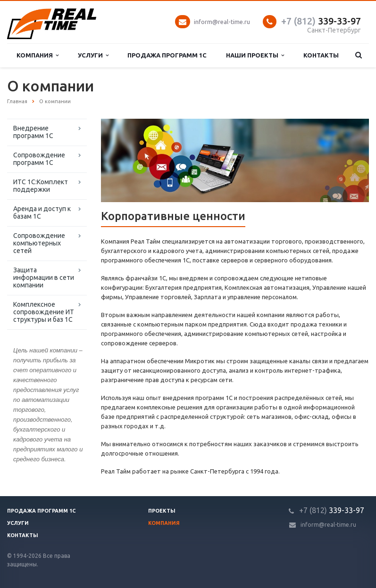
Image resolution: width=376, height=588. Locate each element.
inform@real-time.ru (222, 22)
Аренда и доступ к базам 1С (42, 212)
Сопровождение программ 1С (39, 159)
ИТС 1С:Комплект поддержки (41, 186)
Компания (38, 55)
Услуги (93, 55)
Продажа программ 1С (167, 55)
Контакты (321, 55)
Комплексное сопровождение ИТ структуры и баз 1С (44, 312)
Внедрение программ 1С (33, 132)
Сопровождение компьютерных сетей (39, 243)
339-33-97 (321, 21)
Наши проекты (255, 55)
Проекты (162, 511)
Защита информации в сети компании (44, 278)
